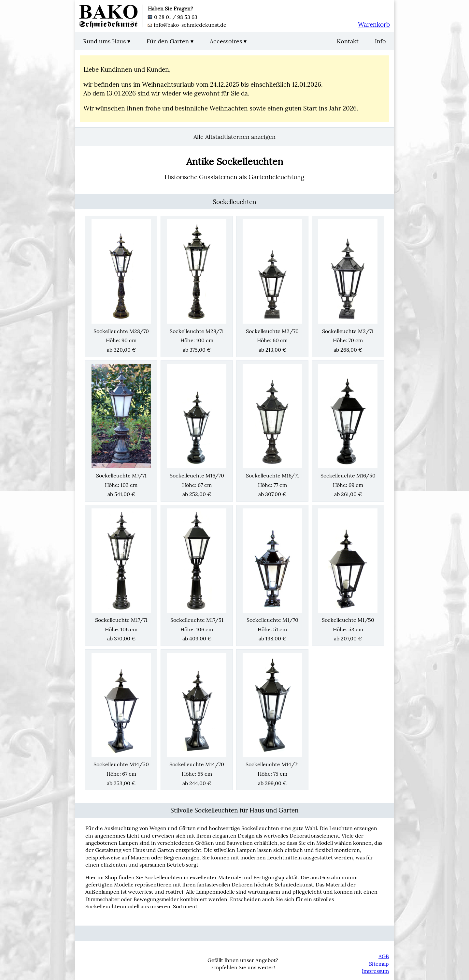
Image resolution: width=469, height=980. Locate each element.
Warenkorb (374, 24)
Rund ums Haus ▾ (107, 41)
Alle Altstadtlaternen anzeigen (234, 137)
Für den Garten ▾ (170, 41)
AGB (384, 956)
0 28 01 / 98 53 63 (173, 17)
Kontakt (348, 41)
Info (380, 41)
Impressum (375, 971)
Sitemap (379, 964)
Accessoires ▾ (228, 41)
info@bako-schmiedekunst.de (187, 25)
